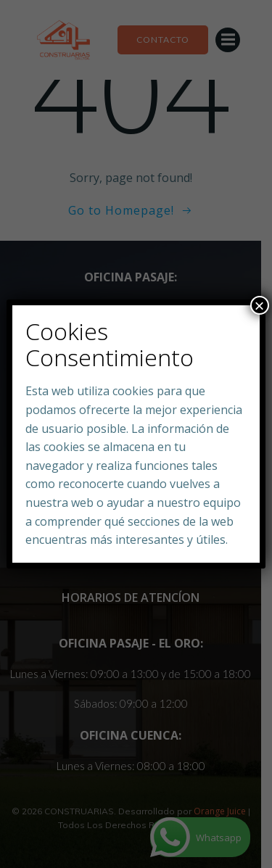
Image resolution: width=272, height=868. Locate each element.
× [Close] (260, 305)
